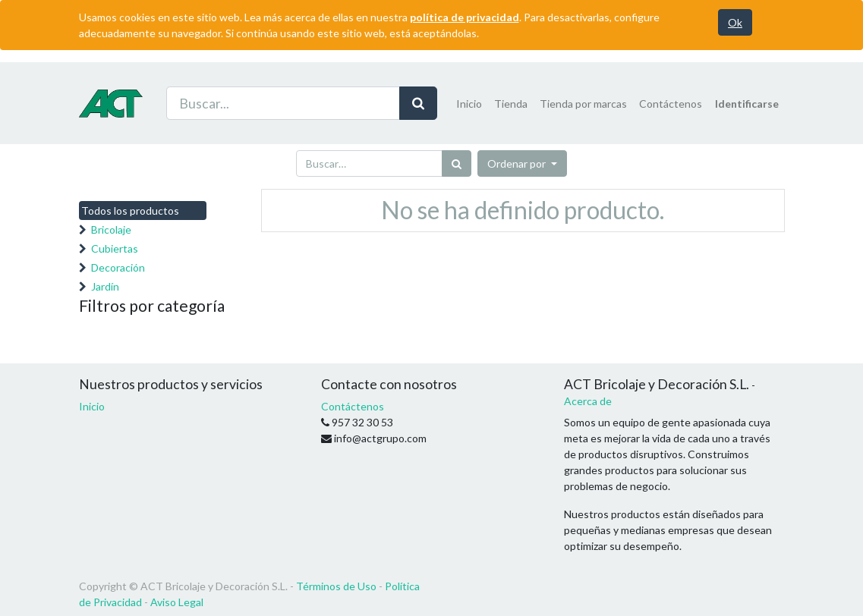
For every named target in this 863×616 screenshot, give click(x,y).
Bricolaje (111, 229)
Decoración (118, 267)
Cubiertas (115, 248)
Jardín (105, 286)
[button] (522, 163)
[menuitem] (469, 104)
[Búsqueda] (457, 163)
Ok (735, 22)
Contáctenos (353, 406)
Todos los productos (130, 211)
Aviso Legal (177, 602)
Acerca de (588, 401)
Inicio (92, 406)
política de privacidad (465, 17)
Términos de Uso (336, 586)
